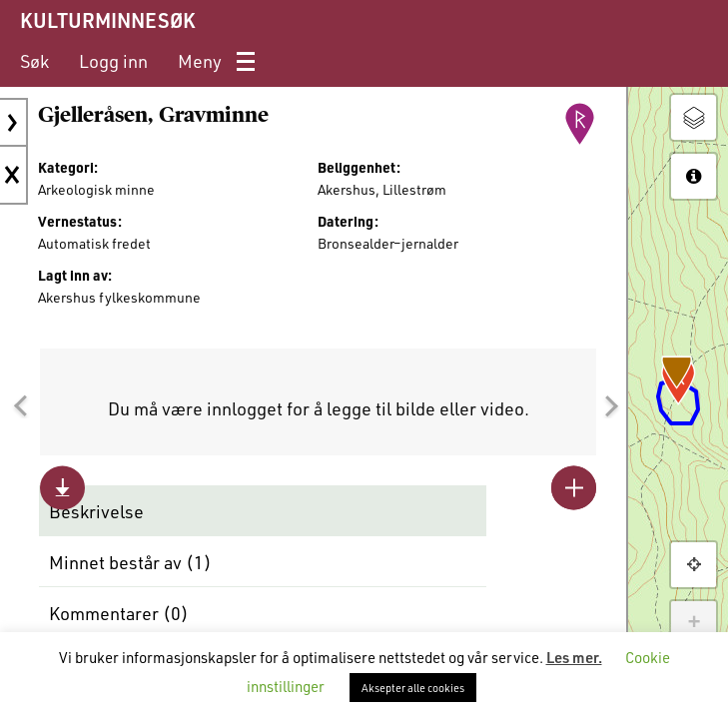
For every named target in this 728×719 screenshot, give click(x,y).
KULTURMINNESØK (107, 20)
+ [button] (694, 623)
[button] (20, 406)
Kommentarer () (119, 613)
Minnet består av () (130, 562)
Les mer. (574, 657)
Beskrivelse (96, 511)
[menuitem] (34, 61)
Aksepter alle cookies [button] (413, 688)
